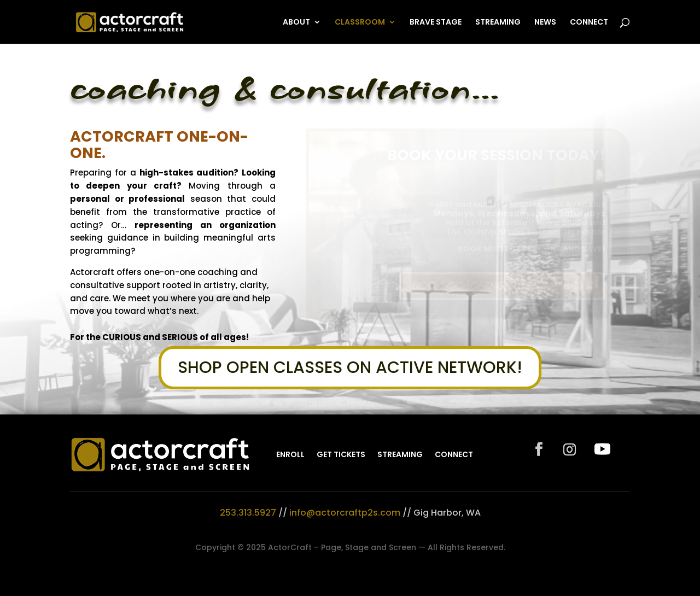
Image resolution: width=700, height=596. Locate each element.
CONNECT (589, 23)
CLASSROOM (360, 23)
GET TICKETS (341, 454)
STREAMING (498, 23)
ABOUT (296, 23)
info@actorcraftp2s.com (345, 513)
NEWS (545, 23)
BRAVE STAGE (436, 23)
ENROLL (290, 454)
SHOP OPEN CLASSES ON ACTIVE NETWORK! (350, 367)
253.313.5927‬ (248, 513)
